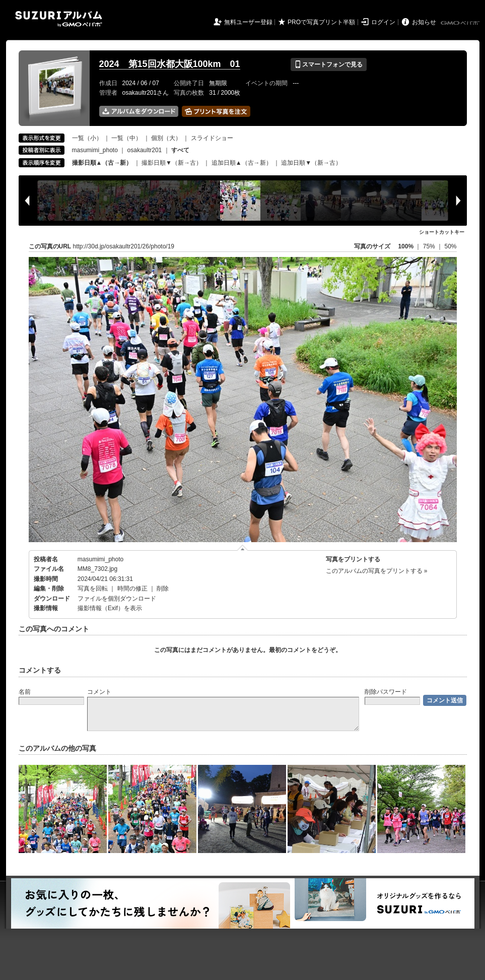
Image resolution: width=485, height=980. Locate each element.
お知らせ (424, 22)
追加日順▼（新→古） (311, 163)
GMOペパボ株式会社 (461, 23)
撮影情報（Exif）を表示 (110, 608)
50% (450, 246)
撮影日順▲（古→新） (102, 163)
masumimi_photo (95, 150)
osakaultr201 (145, 150)
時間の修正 (132, 589)
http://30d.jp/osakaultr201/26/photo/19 (124, 246)
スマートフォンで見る (329, 64)
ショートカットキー (442, 232)
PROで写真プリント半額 (321, 22)
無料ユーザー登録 (248, 22)
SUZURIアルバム (59, 19)
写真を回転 (93, 589)
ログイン (383, 22)
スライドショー (212, 138)
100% (406, 246)
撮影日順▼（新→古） (172, 163)
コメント (99, 692)
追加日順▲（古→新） (242, 163)
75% (430, 246)
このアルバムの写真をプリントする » (377, 571)
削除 (163, 589)
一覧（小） (87, 138)
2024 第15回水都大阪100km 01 (170, 64)
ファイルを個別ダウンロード (117, 599)
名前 (25, 692)
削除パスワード (386, 692)
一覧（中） (126, 138)
